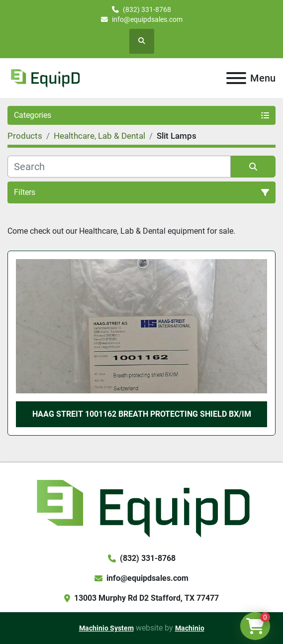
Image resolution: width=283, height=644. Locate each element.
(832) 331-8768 (147, 9)
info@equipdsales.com (147, 19)
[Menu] (236, 78)
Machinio (190, 628)
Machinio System (106, 628)
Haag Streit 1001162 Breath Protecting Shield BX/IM (142, 414)
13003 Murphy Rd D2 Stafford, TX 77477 (146, 598)
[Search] (119, 167)
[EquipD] (141, 507)
